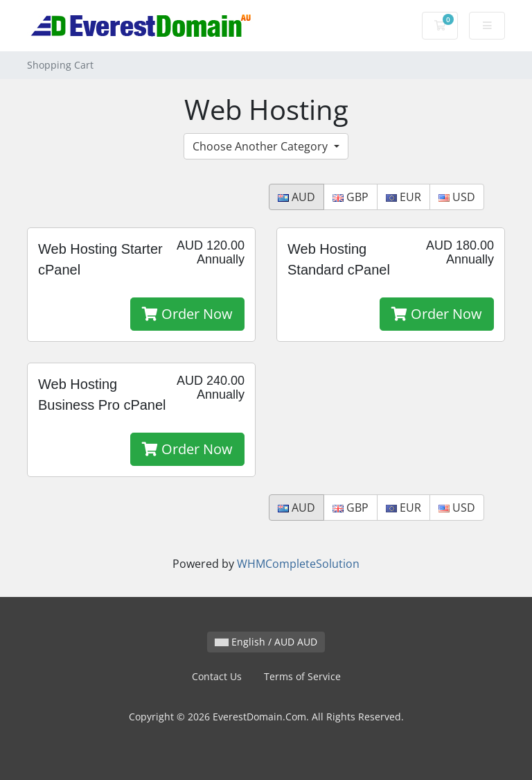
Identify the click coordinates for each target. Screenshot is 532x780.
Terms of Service (302, 676)
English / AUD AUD (266, 642)
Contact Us (217, 676)
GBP (351, 197)
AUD (296, 197)
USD (457, 197)
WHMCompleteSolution (298, 564)
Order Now (187, 314)
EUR (404, 197)
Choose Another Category (261, 146)
